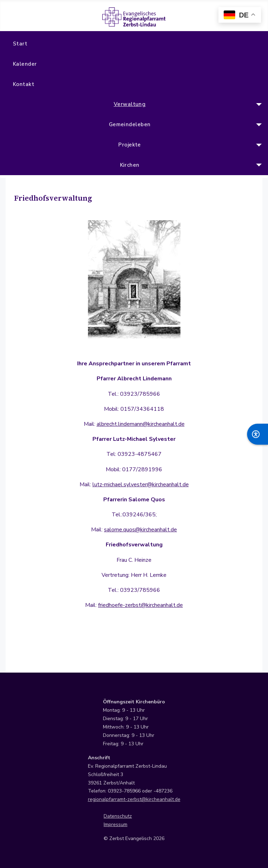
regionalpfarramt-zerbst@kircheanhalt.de (134, 799)
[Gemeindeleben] (258, 125)
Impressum (116, 824)
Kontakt (24, 84)
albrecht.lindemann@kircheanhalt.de (141, 424)
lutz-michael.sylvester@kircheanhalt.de (141, 485)
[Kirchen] (258, 165)
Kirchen (130, 165)
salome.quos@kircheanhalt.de (140, 530)
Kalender (25, 64)
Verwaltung (130, 104)
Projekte (130, 145)
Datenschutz (118, 816)
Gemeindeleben (130, 124)
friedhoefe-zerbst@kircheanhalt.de (140, 605)
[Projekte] (258, 145)
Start (20, 44)
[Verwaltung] (258, 105)
